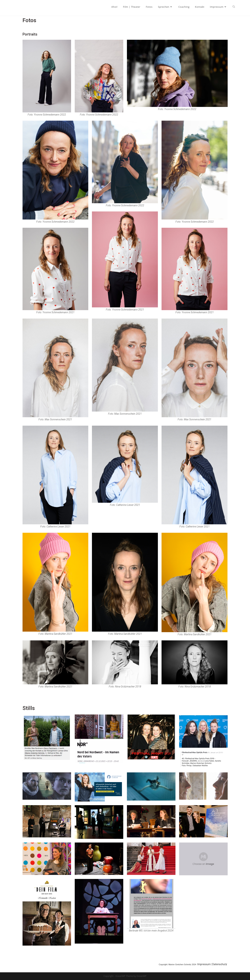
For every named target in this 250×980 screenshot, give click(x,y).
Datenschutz (220, 964)
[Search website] (234, 7)
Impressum (204, 964)
